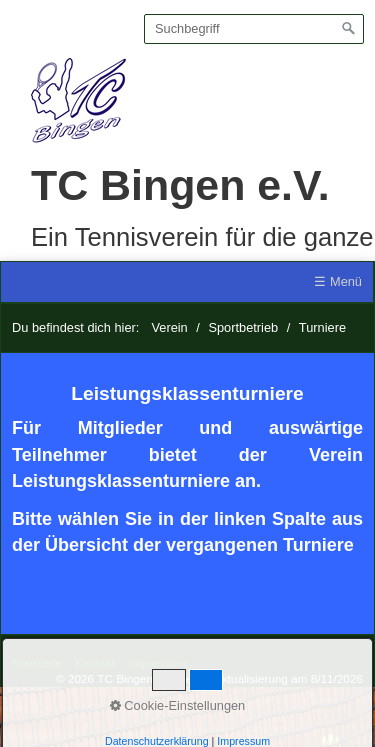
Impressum (157, 662)
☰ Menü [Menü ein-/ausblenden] (338, 281)
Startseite (37, 662)
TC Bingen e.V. (180, 185)
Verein (169, 327)
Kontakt (95, 662)
